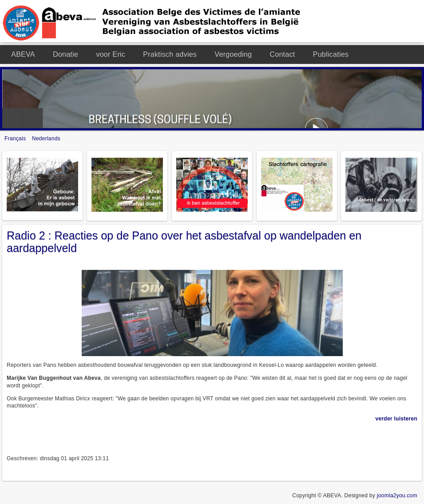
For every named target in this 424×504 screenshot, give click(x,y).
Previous (12, 118)
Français (16, 139)
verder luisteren (396, 419)
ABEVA (23, 54)
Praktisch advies (170, 54)
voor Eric (110, 54)
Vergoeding (233, 54)
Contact (282, 54)
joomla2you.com (397, 496)
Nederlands (46, 139)
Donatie (65, 54)
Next (33, 118)
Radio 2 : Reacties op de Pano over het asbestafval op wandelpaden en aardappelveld (184, 242)
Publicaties (331, 54)
